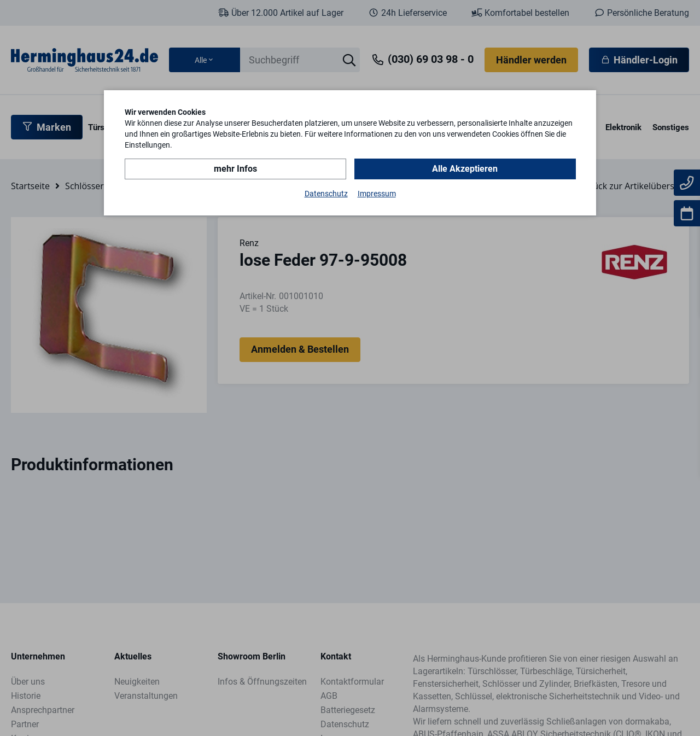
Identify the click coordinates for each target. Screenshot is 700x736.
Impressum (377, 194)
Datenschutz (326, 194)
